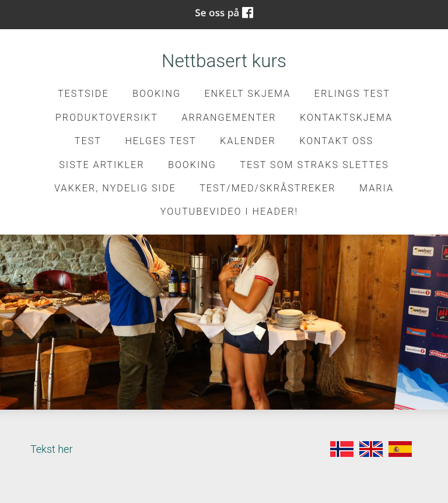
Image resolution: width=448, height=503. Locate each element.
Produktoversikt (107, 118)
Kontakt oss (336, 141)
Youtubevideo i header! (229, 212)
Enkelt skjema (247, 94)
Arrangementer (229, 118)
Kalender (248, 141)
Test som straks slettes (314, 165)
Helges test (160, 141)
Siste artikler (101, 165)
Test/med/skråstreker (267, 188)
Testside (83, 94)
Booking (157, 94)
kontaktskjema (346, 118)
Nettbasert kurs (224, 61)
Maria (377, 188)
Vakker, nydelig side (115, 188)
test (88, 141)
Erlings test (352, 94)
